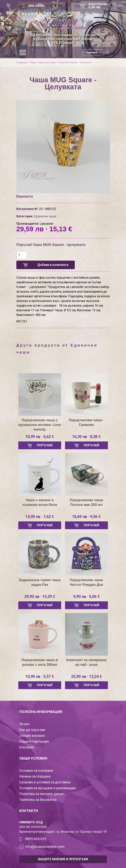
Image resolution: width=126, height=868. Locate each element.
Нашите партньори (34, 741)
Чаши (33, 62)
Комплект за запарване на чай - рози (86, 662)
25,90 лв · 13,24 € (86, 676)
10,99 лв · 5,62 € (40, 437)
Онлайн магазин (32, 736)
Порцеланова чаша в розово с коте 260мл (40, 662)
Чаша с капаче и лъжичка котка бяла (40, 502)
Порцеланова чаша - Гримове (86, 422)
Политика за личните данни (41, 794)
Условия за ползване (36, 770)
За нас (24, 724)
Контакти (27, 747)
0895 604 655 (36, 6)
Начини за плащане (35, 776)
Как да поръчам (32, 730)
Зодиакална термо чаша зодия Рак (40, 582)
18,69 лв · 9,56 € (86, 517)
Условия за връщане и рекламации (48, 788)
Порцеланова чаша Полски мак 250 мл (86, 502)
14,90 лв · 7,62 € (40, 517)
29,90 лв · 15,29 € (40, 597)
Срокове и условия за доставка (45, 782)
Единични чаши (47, 62)
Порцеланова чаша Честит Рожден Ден (86, 582)
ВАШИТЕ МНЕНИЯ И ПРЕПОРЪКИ (63, 859)
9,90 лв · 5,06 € (86, 597)
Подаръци (22, 62)
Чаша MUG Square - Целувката (75, 62)
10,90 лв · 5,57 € (40, 676)
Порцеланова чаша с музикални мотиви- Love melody (40, 425)
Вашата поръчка (99, 6)
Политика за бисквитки (38, 800)
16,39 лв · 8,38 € (86, 437)
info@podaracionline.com (45, 847)
